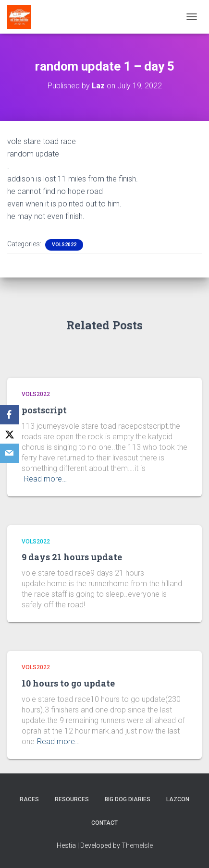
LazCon (178, 799)
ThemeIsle (137, 845)
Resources (72, 799)
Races (29, 799)
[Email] (10, 453)
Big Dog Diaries (128, 799)
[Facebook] (10, 415)
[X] (10, 434)
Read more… (45, 479)
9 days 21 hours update (72, 557)
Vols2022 (64, 245)
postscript (44, 410)
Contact (104, 823)
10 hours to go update (68, 683)
